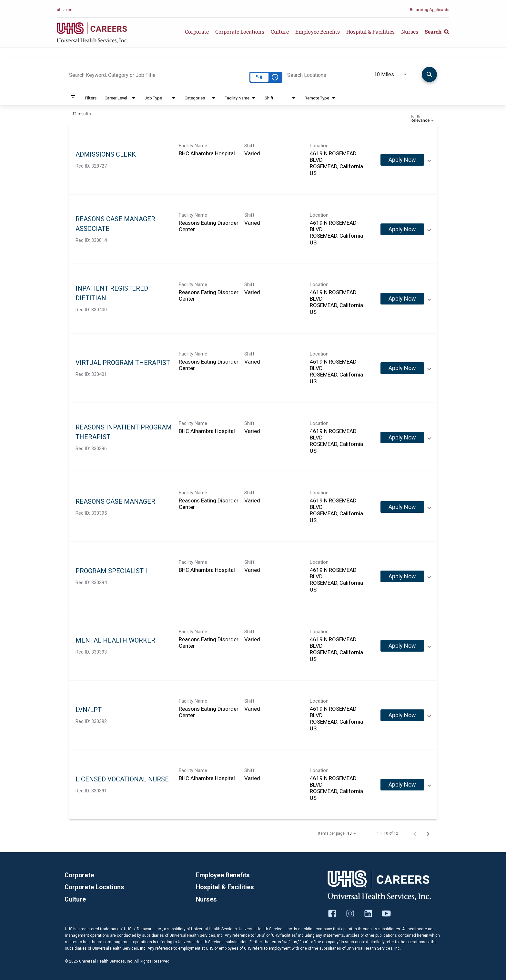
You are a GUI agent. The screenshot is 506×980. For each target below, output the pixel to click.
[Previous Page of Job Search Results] (415, 833)
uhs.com (65, 9)
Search (437, 31)
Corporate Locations (240, 31)
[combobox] (149, 74)
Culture (280, 31)
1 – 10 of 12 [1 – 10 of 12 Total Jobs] (388, 833)
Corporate (197, 31)
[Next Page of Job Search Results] (428, 833)
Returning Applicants (430, 9)
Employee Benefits (318, 31)
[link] (253, 160)
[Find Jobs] (429, 76)
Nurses (410, 31)
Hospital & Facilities (370, 31)
